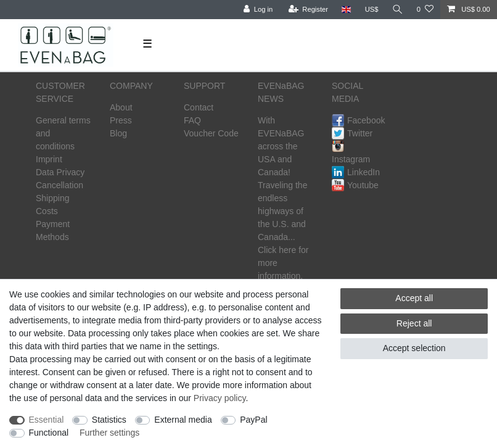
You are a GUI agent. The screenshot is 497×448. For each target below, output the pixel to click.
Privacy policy (220, 398)
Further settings (109, 433)
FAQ (192, 120)
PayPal (253, 420)
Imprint (49, 159)
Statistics (109, 420)
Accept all (414, 298)
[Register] (309, 10)
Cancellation (60, 185)
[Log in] (258, 10)
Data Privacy (60, 172)
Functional (49, 433)
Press (121, 120)
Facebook (358, 120)
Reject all (414, 323)
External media (183, 420)
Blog (118, 133)
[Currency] (372, 10)
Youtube (355, 185)
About (121, 107)
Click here (277, 250)
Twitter (352, 133)
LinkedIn (356, 172)
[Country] (346, 10)
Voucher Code (211, 133)
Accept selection (414, 348)
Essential (47, 420)
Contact (199, 107)
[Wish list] (425, 10)
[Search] (398, 10)
